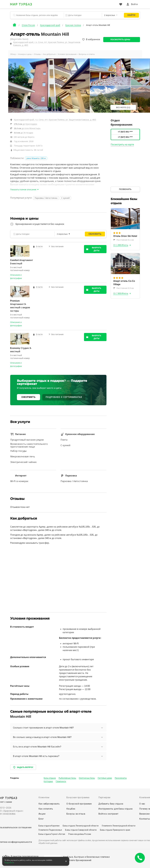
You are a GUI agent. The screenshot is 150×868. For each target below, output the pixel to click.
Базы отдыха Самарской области (81, 830)
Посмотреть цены (120, 39)
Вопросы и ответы (87, 54)
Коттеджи (48, 781)
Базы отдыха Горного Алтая (52, 834)
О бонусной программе (79, 804)
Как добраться (49, 54)
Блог (41, 819)
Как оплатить (46, 809)
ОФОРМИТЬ (28, 397)
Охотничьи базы (87, 778)
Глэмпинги (61, 781)
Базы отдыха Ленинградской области (81, 826)
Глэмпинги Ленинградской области (119, 826)
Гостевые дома (105, 778)
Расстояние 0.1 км (123, 240)
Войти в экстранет (108, 814)
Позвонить (125, 189)
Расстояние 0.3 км (123, 288)
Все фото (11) (123, 107)
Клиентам (44, 797)
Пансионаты (121, 778)
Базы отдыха (50, 778)
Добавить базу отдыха (111, 804)
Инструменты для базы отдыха (115, 809)
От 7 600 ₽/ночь (121, 293)
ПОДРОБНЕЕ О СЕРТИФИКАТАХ (64, 397)
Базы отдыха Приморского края (115, 830)
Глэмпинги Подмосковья (50, 830)
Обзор (13, 54)
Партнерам (104, 797)
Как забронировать (49, 804)
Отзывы (37, 54)
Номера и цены (25, 54)
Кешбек (71, 809)
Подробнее (9, 863)
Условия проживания (67, 54)
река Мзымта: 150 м (36, 158)
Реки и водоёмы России (80, 834)
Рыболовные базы (67, 778)
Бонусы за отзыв (76, 814)
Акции (42, 814)
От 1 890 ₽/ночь (121, 245)
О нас (142, 804)
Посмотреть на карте (122, 145)
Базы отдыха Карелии (49, 826)
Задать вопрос (23, 767)
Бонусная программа (78, 797)
